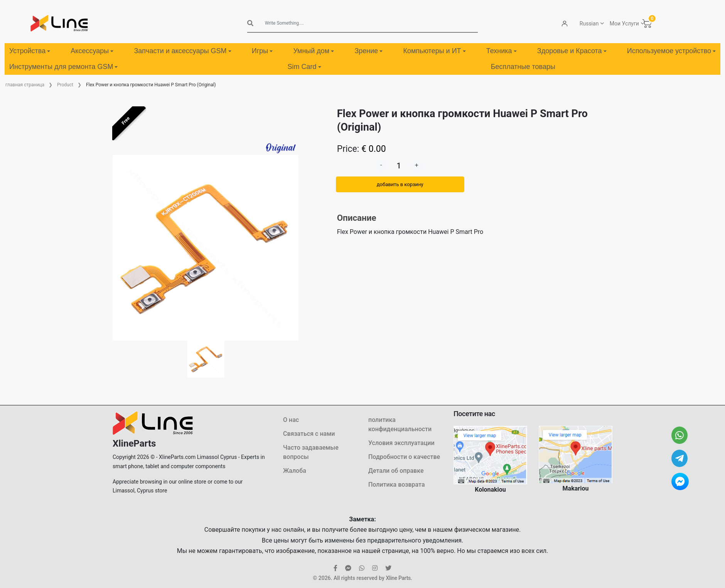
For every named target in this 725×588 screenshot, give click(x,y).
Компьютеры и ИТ (434, 51)
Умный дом (314, 51)
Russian (589, 24)
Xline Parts (398, 578)
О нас (291, 420)
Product (65, 85)
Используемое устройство (671, 51)
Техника (502, 51)
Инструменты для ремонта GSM (63, 67)
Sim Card (304, 67)
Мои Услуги (624, 24)
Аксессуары (92, 51)
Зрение (368, 51)
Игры (262, 51)
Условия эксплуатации (401, 443)
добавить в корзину (400, 184)
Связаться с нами (309, 434)
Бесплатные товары (523, 67)
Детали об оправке (396, 471)
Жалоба (295, 471)
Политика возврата (397, 485)
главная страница (25, 85)
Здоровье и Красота (572, 51)
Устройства (30, 51)
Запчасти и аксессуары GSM (182, 51)
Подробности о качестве (404, 457)
